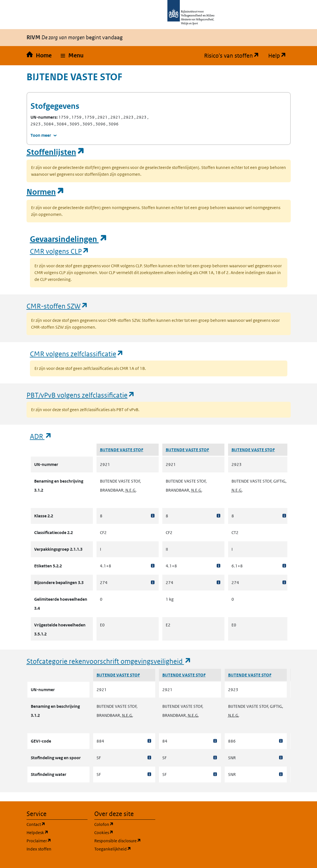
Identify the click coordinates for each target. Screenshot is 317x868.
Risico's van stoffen (234, 56)
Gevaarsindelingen (69, 239)
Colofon (125, 824)
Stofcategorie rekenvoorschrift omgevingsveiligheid (109, 661)
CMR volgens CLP (60, 251)
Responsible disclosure (125, 840)
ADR (41, 436)
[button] (72, 56)
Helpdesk (57, 832)
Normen (45, 192)
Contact (57, 824)
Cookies (125, 832)
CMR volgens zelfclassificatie (77, 354)
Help (279, 56)
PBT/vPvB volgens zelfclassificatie (81, 395)
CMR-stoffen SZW (57, 306)
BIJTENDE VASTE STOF (122, 450)
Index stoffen (39, 849)
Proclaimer (57, 840)
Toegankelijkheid (125, 849)
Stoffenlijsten (56, 152)
